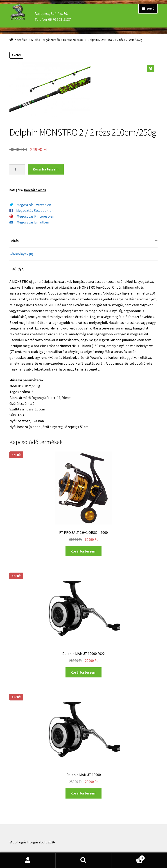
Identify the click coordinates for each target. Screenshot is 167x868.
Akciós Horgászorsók (45, 40)
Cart (128, 857)
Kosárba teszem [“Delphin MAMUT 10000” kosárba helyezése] (83, 793)
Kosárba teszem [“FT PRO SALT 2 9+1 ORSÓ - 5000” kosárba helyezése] (83, 551)
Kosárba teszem (46, 169)
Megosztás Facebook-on (35, 210)
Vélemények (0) (21, 254)
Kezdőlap (21, 40)
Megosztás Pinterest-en (35, 216)
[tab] (83, 241)
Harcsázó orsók (74, 40)
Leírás (14, 241)
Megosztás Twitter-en (34, 205)
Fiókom (28, 860)
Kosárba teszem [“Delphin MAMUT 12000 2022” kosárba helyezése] (83, 672)
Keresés (83, 860)
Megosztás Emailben (33, 222)
